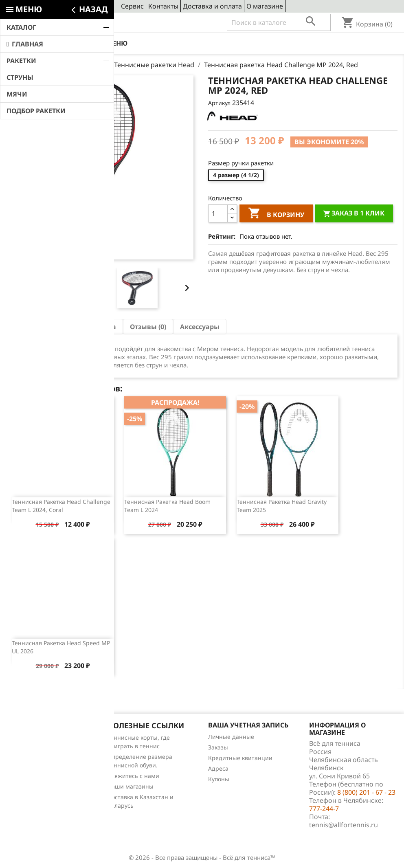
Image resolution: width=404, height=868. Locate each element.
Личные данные (231, 737)
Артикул (219, 103)
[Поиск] (279, 22)
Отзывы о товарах (32, 769)
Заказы (218, 747)
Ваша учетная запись (248, 725)
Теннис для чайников (37, 790)
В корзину (276, 214)
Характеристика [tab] (88, 327)
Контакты (163, 6)
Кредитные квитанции (240, 758)
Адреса (218, 768)
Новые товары (27, 748)
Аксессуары (200, 327)
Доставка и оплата (212, 6)
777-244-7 (324, 809)
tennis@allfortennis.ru (344, 825)
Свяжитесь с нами (133, 776)
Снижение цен (27, 737)
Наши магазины (131, 786)
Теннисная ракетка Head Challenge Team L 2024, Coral (61, 506)
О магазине (265, 6)
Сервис (132, 6)
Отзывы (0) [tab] (148, 327)
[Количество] (218, 213)
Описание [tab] (30, 327)
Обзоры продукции (34, 780)
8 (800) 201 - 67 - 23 (66, 23)
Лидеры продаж (30, 759)
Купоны (219, 779)
